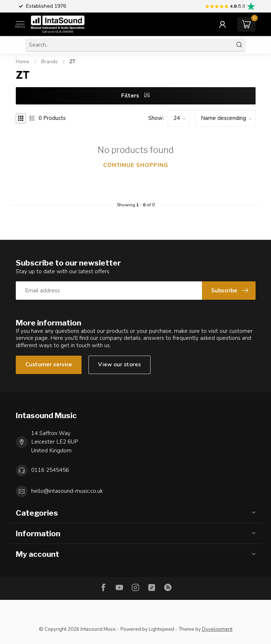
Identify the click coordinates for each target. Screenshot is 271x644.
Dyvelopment (217, 629)
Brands (49, 62)
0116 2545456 (50, 470)
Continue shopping (136, 165)
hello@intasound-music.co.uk (67, 491)
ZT (73, 62)
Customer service (49, 364)
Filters (135, 96)
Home (23, 62)
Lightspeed (161, 629)
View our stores (120, 364)
